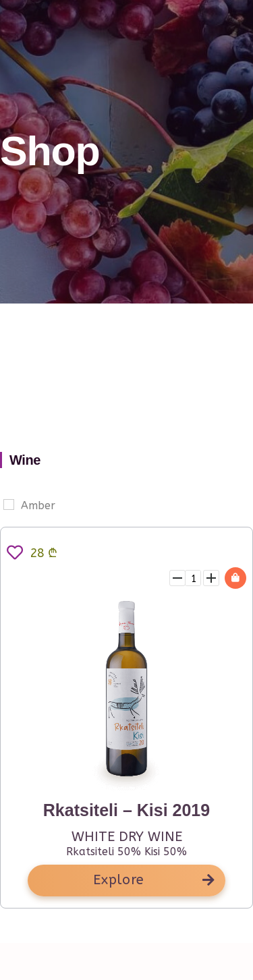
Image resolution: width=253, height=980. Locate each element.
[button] (126, 881)
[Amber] (9, 505)
